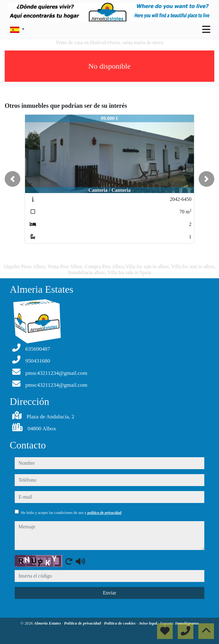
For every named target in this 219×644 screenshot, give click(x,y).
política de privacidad (104, 513)
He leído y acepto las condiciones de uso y (71, 513)
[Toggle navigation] (206, 29)
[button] (13, 179)
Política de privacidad (83, 623)
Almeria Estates (48, 623)
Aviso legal (148, 623)
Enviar (110, 593)
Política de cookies (120, 623)
